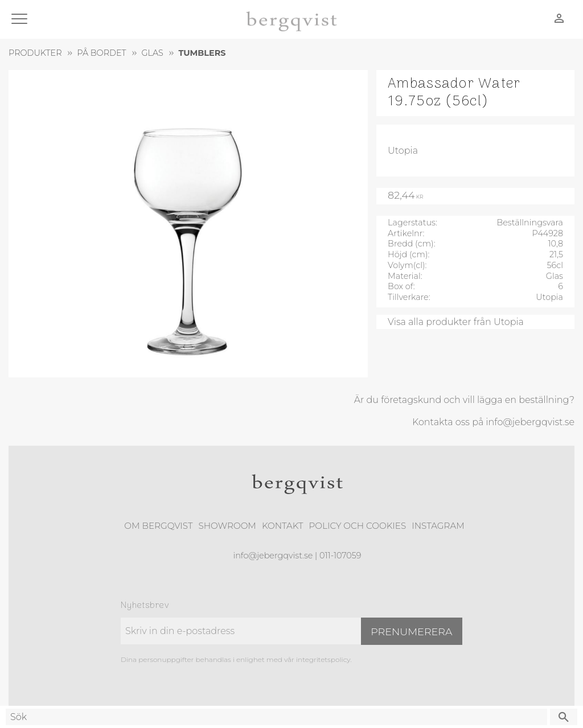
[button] (21, 20)
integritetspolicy (323, 659)
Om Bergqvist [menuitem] (158, 526)
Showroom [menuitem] (227, 526)
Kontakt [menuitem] (283, 526)
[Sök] (564, 717)
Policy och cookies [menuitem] (357, 526)
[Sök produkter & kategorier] (276, 717)
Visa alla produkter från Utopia (456, 322)
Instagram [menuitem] (438, 526)
